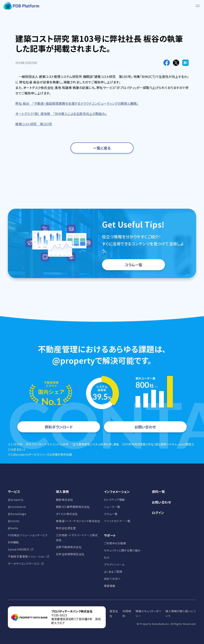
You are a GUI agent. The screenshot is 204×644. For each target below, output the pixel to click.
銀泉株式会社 (64, 500)
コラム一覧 (134, 265)
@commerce (17, 507)
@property (16, 500)
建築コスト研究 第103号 (34, 124)
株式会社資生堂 (66, 528)
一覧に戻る (102, 148)
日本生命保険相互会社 (70, 554)
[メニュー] (198, 6)
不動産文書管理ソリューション (26, 556)
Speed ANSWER (19, 549)
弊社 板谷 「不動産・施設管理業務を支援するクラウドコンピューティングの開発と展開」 (77, 103)
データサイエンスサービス (24, 564)
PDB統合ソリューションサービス (28, 535)
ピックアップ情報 (114, 500)
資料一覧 (158, 492)
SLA (107, 557)
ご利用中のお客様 (115, 543)
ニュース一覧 (112, 507)
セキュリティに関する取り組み (122, 550)
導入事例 (62, 492)
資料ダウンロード (59, 427)
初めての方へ (112, 579)
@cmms (14, 521)
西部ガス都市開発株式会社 (73, 507)
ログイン (158, 513)
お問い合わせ (145, 427)
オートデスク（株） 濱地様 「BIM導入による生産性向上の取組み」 (61, 114)
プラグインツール (114, 565)
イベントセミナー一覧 (117, 521)
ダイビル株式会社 (67, 514)
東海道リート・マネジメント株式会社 (78, 521)
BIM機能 (13, 542)
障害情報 (110, 586)
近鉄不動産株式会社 (69, 547)
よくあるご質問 (113, 572)
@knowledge (17, 514)
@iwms (13, 528)
